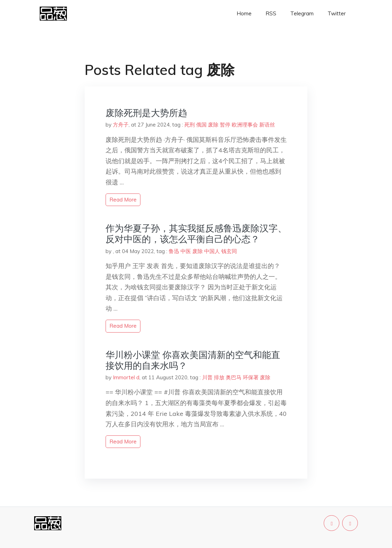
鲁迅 (174, 251)
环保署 (251, 377)
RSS (271, 13)
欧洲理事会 (245, 125)
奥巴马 (234, 377)
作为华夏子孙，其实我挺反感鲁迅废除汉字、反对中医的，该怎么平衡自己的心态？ (196, 234)
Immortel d (126, 377)
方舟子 (121, 125)
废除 (213, 125)
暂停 (225, 125)
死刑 (190, 125)
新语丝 (267, 125)
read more (123, 200)
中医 (186, 251)
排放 (219, 377)
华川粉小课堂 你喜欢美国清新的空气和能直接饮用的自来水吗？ (193, 360)
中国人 (212, 251)
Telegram (302, 13)
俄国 (201, 125)
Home (244, 13)
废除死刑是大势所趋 (146, 113)
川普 (207, 377)
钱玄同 (229, 251)
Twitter (337, 13)
